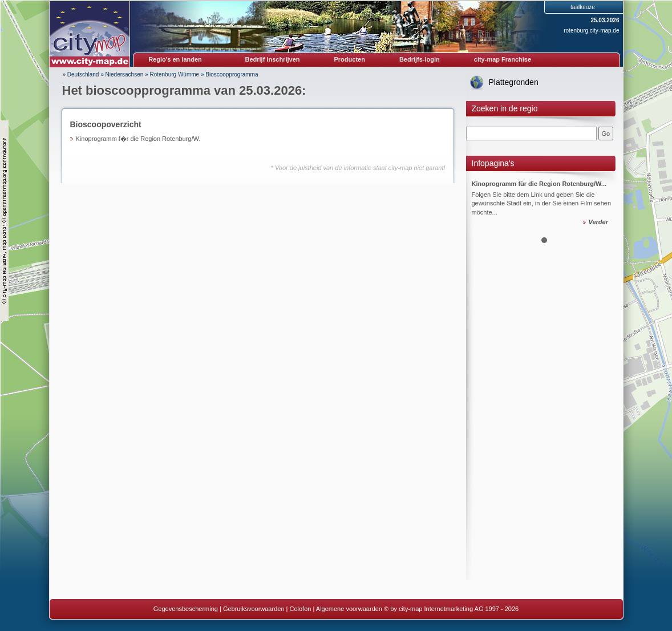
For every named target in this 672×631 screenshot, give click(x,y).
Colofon (301, 609)
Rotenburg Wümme (174, 74)
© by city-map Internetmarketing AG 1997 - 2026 (451, 609)
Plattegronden (514, 82)
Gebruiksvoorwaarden (254, 609)
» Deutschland (81, 74)
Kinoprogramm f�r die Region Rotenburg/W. (138, 139)
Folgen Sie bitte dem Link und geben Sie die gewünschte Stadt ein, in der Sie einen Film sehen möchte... (542, 203)
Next (608, 201)
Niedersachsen (125, 74)
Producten (349, 59)
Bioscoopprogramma (232, 74)
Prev (481, 201)
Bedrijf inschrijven (273, 59)
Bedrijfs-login (420, 59)
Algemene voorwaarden (349, 609)
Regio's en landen (175, 59)
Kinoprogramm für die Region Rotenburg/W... (539, 184)
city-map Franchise (503, 59)
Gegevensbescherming (186, 609)
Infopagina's (493, 163)
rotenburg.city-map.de (591, 31)
